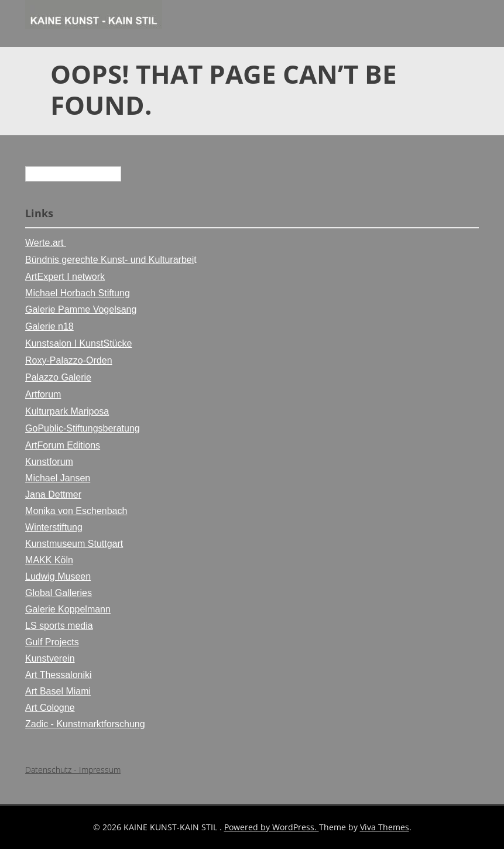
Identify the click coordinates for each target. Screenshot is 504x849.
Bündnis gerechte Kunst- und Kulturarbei (109, 260)
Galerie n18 (49, 326)
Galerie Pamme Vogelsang (81, 309)
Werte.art (46, 243)
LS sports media (59, 626)
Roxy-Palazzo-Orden (69, 360)
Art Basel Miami (58, 691)
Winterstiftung (54, 527)
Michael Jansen (58, 478)
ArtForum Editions (63, 445)
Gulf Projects (52, 642)
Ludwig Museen (58, 576)
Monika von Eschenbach (76, 511)
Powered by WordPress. (272, 827)
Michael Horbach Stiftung (78, 293)
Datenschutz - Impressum (73, 770)
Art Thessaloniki (59, 675)
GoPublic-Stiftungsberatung (83, 428)
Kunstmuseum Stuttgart (74, 544)
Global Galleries (59, 593)
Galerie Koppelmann (68, 609)
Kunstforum (49, 462)
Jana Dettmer (53, 494)
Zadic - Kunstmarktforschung (85, 724)
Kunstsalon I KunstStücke (78, 343)
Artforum (43, 394)
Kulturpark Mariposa (67, 411)
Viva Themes (385, 827)
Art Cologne (50, 708)
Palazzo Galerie (58, 377)
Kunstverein (50, 658)
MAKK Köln (49, 560)
